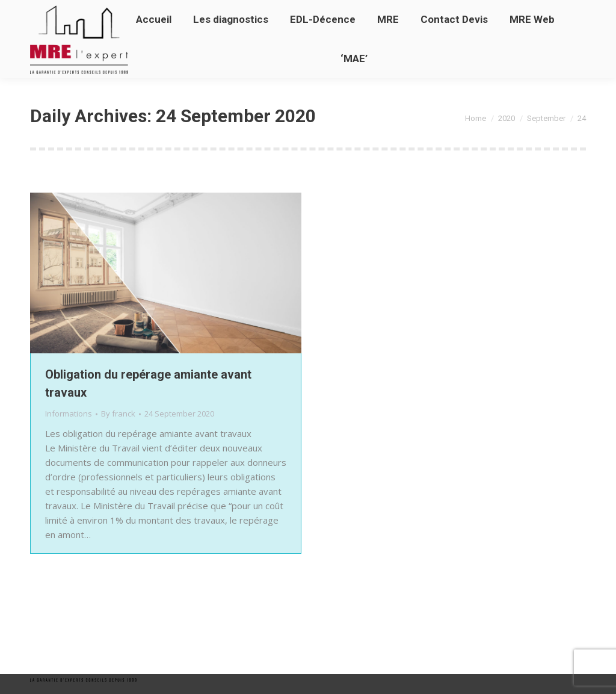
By (118, 414)
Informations (69, 414)
